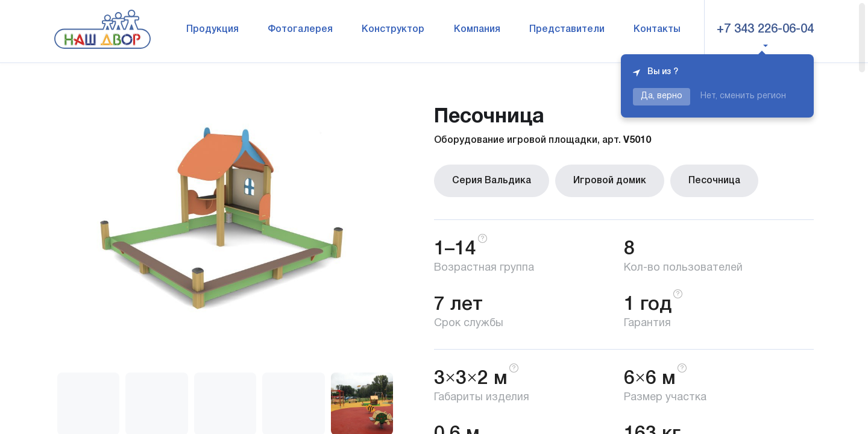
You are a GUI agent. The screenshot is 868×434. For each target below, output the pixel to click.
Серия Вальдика (492, 181)
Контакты (657, 30)
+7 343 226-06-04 (765, 30)
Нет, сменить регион (743, 96)
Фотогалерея (300, 30)
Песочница (714, 181)
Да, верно (662, 96)
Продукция (212, 30)
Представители (567, 30)
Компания (477, 30)
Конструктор (393, 30)
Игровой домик (610, 181)
